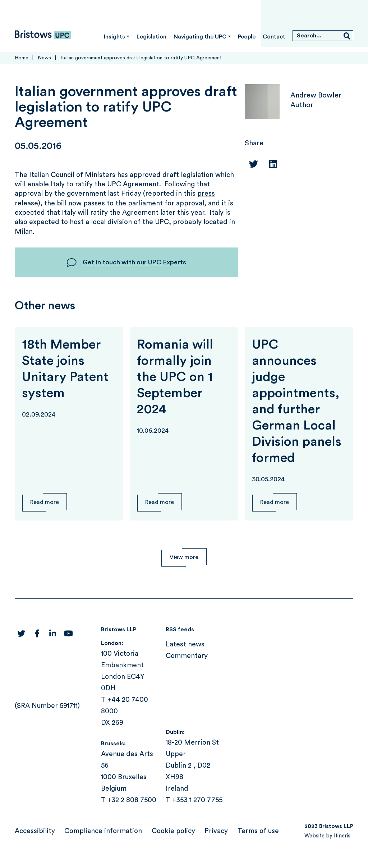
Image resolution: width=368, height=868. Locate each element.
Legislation (151, 37)
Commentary (187, 656)
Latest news (185, 644)
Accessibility (35, 831)
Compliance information (103, 831)
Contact (274, 37)
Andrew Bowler (316, 95)
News (44, 58)
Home (22, 58)
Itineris (342, 836)
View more (184, 557)
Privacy (216, 831)
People (247, 37)
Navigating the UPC (200, 37)
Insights (114, 37)
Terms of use (258, 831)
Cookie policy (173, 831)
